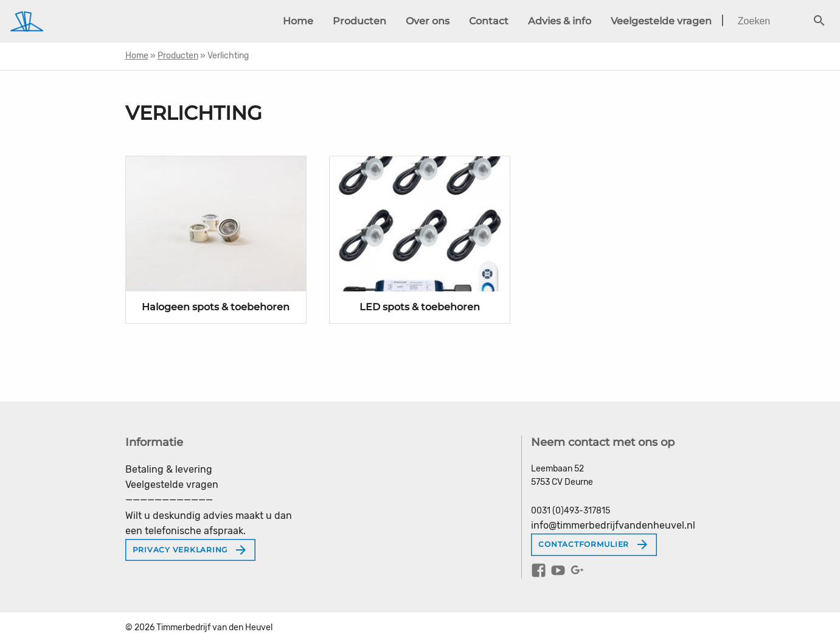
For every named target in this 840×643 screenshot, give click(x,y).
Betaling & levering (169, 469)
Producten (359, 21)
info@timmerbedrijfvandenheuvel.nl (613, 525)
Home (298, 21)
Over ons (428, 21)
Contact (489, 21)
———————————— (169, 500)
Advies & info (560, 21)
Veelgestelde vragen (661, 21)
